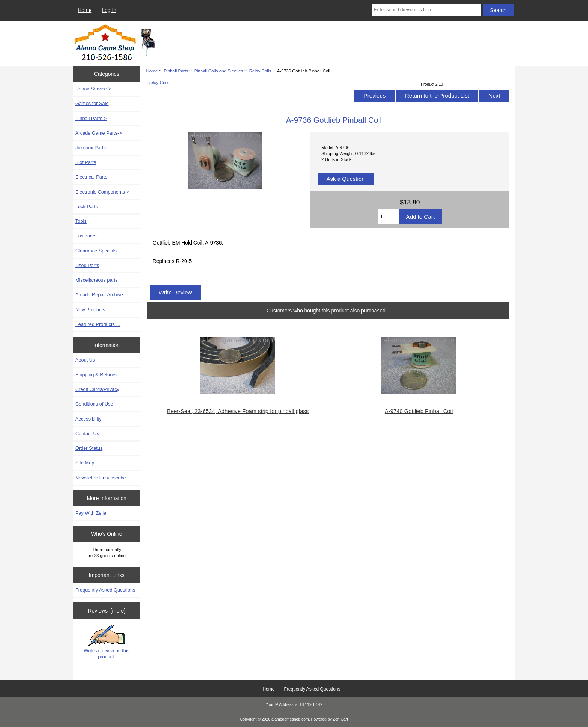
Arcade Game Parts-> (99, 133)
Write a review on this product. (106, 642)
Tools (81, 221)
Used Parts (87, 265)
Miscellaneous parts (97, 280)
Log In (109, 10)
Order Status (89, 448)
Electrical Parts (91, 177)
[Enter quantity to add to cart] (388, 216)
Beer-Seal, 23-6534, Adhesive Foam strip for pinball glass (238, 411)
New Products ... (93, 310)
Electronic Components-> (102, 192)
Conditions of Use (94, 404)
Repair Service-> (93, 89)
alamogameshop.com (290, 719)
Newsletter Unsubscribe (101, 478)
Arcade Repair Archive (99, 295)
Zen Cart (341, 719)
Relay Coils (260, 71)
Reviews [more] (106, 611)
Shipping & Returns (96, 375)
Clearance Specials (96, 251)
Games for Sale (92, 103)
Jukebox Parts (91, 148)
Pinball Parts (176, 71)
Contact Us (87, 433)
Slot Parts (86, 162)
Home (85, 10)
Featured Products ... (98, 324)
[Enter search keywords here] (426, 10)
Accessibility (88, 419)
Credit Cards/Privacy (97, 389)
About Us (85, 360)
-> (91, 118)
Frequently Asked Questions (105, 590)
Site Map (85, 463)
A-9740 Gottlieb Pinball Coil (419, 411)
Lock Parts (87, 207)
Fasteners (86, 236)
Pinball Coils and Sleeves (219, 71)
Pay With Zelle (91, 513)
